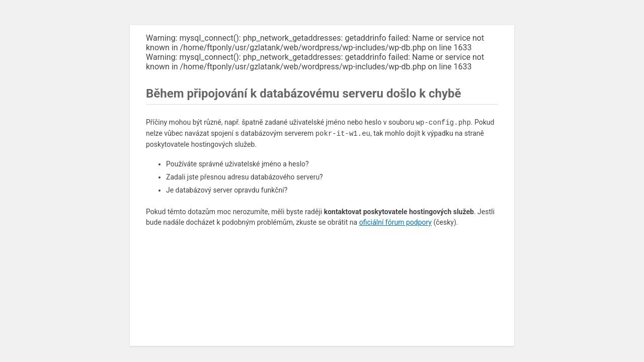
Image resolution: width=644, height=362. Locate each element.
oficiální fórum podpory (395, 222)
